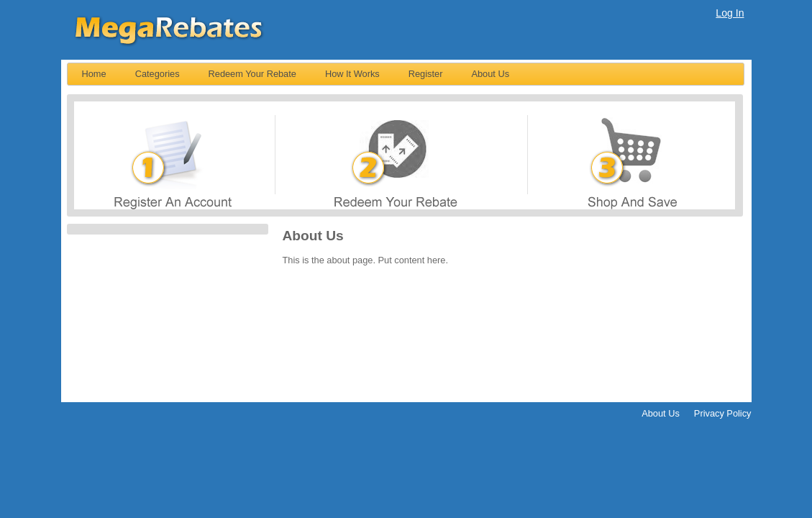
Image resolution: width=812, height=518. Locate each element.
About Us (490, 74)
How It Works (352, 74)
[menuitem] (94, 74)
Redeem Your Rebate (252, 74)
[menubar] (406, 74)
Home (94, 74)
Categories (158, 74)
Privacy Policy (723, 413)
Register (426, 74)
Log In (730, 13)
